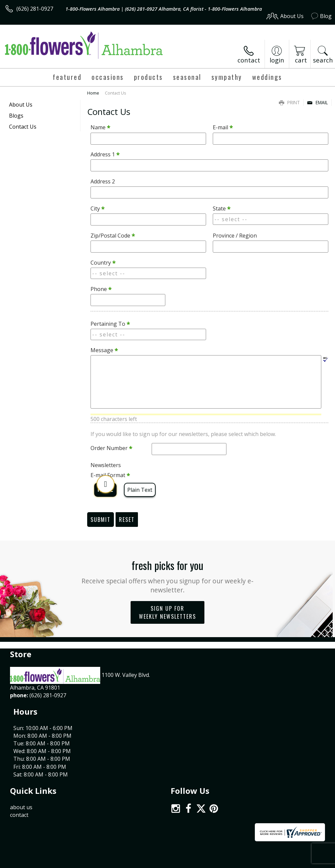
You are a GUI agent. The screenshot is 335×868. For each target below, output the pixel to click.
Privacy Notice (219, 821)
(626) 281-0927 (35, 9)
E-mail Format (110, 475)
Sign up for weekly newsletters (167, 612)
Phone (101, 289)
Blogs (16, 116)
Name (100, 127)
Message (104, 350)
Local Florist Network (266, 821)
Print (289, 102)
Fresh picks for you (168, 576)
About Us (21, 105)
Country (103, 263)
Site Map (307, 821)
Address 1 (105, 154)
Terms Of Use (180, 821)
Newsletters (106, 465)
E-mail (223, 127)
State (222, 208)
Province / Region (235, 236)
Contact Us (23, 127)
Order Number (111, 448)
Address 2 (103, 181)
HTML (105, 490)
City (98, 208)
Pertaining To (110, 324)
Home (93, 93)
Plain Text (140, 490)
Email (317, 102)
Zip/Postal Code (113, 236)
